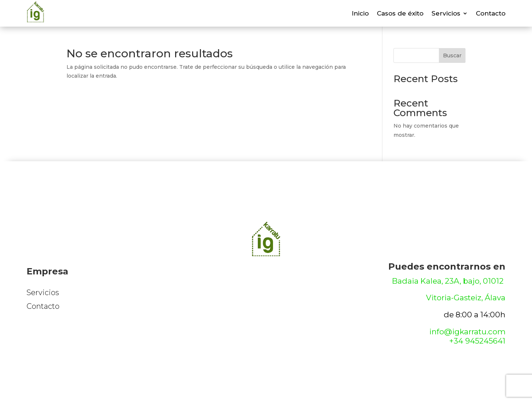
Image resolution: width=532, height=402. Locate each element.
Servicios (446, 14)
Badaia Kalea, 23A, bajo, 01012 (449, 281)
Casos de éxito (400, 14)
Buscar (452, 55)
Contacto (491, 14)
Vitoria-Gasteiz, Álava (466, 298)
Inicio (360, 14)
